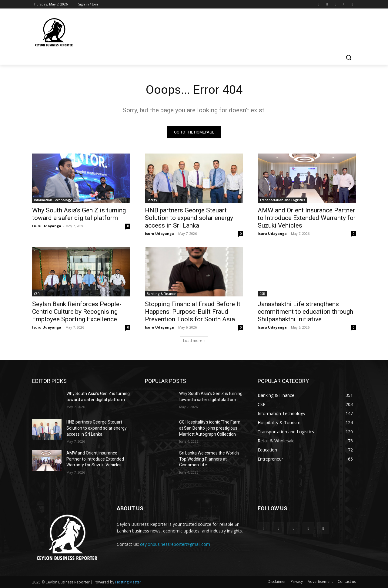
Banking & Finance (161, 294)
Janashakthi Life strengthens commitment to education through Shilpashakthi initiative (305, 312)
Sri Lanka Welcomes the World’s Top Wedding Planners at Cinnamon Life (209, 459)
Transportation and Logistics (282, 200)
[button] (349, 57)
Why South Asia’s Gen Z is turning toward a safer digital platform (79, 214)
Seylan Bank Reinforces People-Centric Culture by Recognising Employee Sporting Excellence (77, 312)
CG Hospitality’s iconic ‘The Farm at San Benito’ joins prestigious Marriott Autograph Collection (210, 428)
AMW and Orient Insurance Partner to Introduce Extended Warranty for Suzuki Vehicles (307, 218)
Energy (152, 200)
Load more (194, 341)
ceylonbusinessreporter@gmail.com (175, 544)
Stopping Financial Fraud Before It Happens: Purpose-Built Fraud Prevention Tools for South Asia (193, 312)
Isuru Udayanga (47, 226)
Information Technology (53, 200)
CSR (37, 294)
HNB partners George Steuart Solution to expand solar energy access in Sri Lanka (189, 218)
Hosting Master (128, 582)
